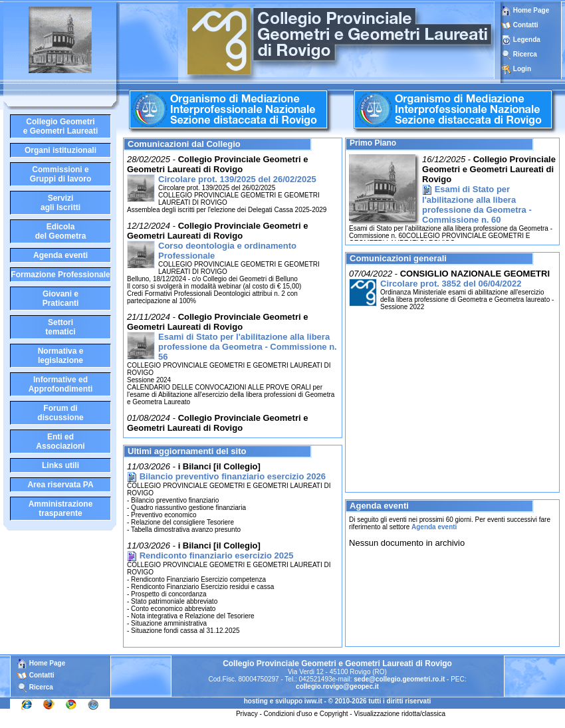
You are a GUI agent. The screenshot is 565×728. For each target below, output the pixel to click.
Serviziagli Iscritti (60, 203)
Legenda (527, 40)
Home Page (525, 10)
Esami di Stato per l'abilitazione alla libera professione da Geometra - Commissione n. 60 (477, 204)
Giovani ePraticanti (61, 299)
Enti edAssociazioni (60, 441)
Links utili (60, 465)
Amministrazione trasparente (61, 509)
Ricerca (525, 54)
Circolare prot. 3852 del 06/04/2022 (451, 284)
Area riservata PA (60, 485)
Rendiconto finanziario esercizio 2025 (217, 555)
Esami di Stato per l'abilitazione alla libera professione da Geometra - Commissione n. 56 (248, 347)
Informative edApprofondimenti (61, 384)
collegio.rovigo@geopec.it (337, 686)
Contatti (526, 25)
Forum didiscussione (60, 413)
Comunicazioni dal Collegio (184, 144)
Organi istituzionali (60, 150)
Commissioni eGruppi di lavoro (61, 174)
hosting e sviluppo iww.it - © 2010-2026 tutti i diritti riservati (338, 701)
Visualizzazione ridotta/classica (399, 714)
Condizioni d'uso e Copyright (306, 714)
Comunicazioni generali (398, 258)
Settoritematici (60, 327)
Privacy (247, 714)
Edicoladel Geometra (61, 231)
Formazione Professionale (60, 275)
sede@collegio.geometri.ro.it (399, 679)
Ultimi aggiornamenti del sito (187, 451)
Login (522, 69)
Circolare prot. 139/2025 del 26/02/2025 (237, 179)
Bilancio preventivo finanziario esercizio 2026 (233, 476)
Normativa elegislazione (61, 356)
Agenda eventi (60, 255)
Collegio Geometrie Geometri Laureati (61, 126)
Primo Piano (373, 143)
